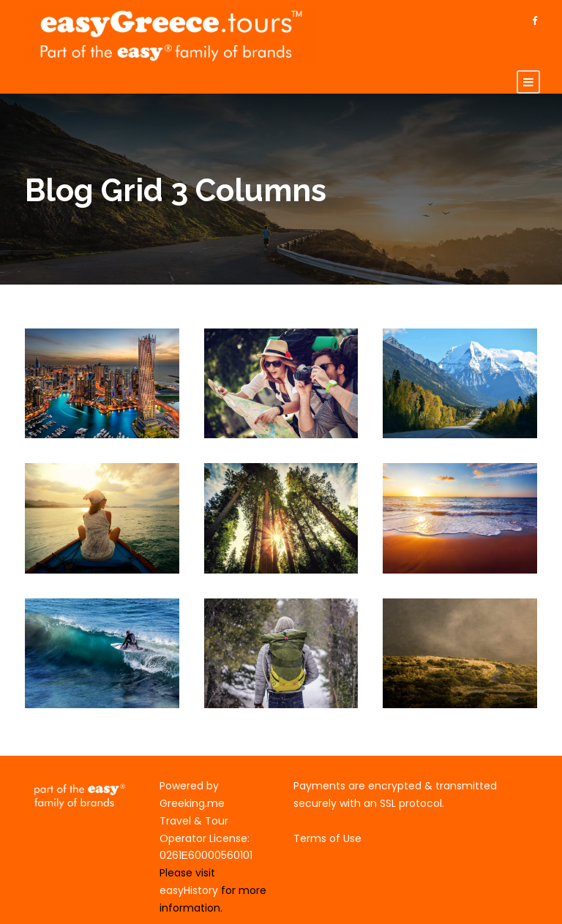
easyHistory (189, 890)
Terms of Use (327, 838)
